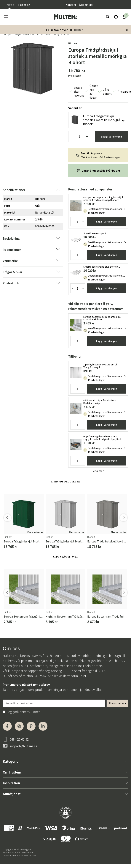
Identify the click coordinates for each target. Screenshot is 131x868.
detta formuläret (75, 676)
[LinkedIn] (43, 726)
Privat (9, 5)
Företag (24, 5)
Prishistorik (75, 76)
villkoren (35, 712)
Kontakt (71, 5)
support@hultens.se (23, 746)
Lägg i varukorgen (111, 137)
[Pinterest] (31, 726)
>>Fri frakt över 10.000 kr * (65, 30)
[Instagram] (19, 726)
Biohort (73, 43)
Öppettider (86, 5)
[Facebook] (7, 726)
